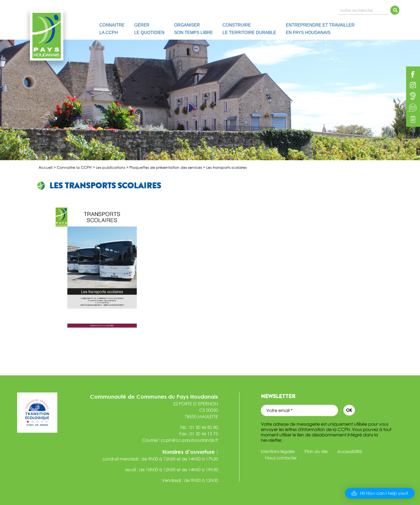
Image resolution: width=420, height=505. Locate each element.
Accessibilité (350, 451)
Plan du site (316, 451)
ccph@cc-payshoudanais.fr (190, 440)
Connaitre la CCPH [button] (112, 29)
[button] (380, 493)
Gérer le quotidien (149, 29)
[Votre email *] (299, 410)
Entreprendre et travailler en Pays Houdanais (320, 29)
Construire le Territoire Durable (249, 29)
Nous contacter (281, 458)
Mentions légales (278, 451)
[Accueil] (87, 28)
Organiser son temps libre (194, 29)
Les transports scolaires (105, 186)
